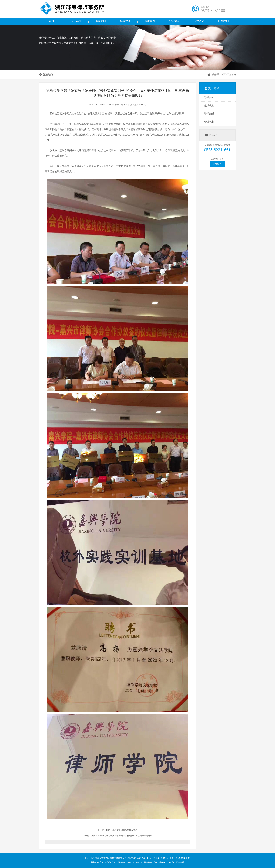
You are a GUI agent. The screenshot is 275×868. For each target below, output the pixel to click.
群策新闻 (232, 74)
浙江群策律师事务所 (83, 9)
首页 (52, 21)
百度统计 (180, 862)
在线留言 (217, 164)
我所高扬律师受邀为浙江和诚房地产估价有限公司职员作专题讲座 (122, 836)
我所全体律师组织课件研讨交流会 (122, 830)
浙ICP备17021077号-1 (165, 862)
